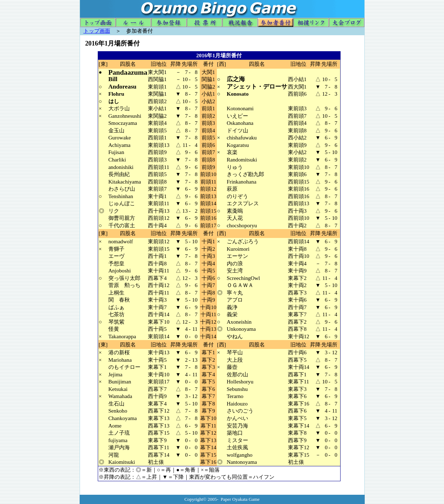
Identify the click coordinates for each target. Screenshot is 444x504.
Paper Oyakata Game (240, 499)
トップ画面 (97, 31)
